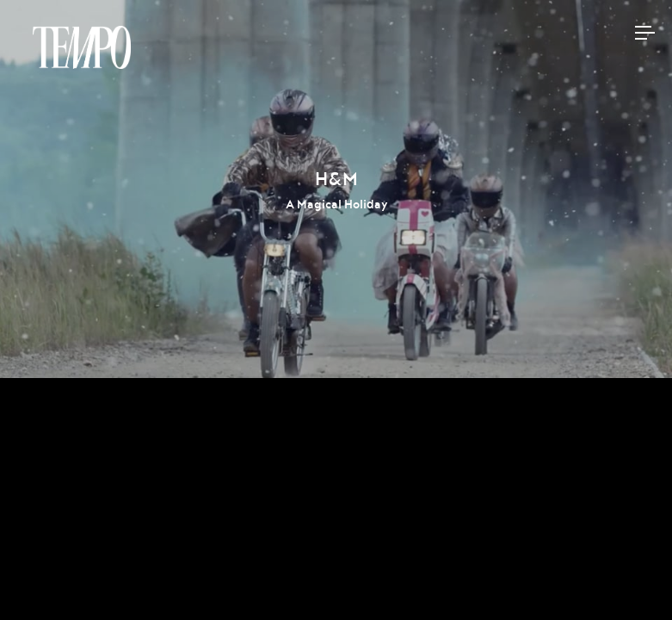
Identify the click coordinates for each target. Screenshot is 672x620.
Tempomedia (82, 47)
